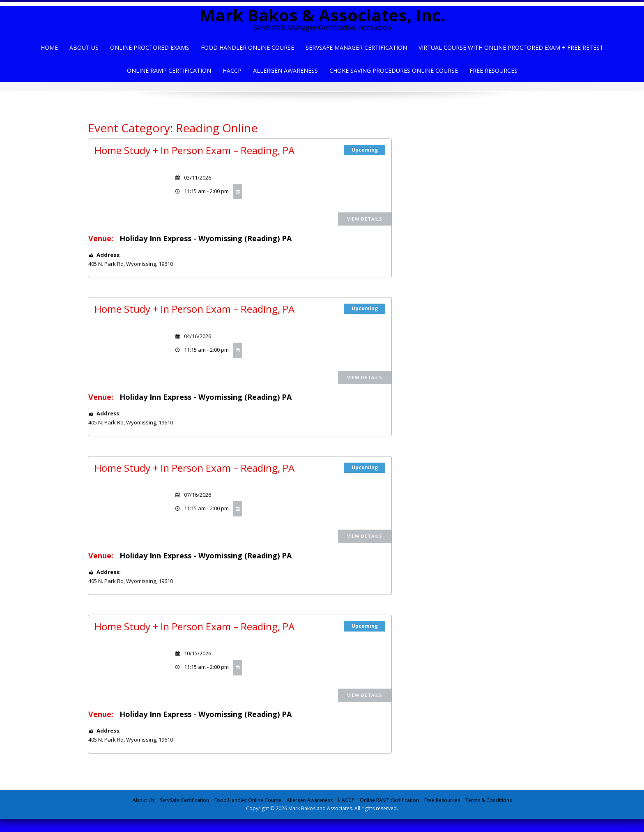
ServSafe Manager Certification (356, 47)
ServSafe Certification (184, 800)
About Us (84, 47)
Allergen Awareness (285, 70)
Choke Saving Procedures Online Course (394, 70)
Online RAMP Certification (389, 800)
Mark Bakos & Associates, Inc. (322, 15)
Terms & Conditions (489, 800)
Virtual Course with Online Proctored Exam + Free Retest (511, 47)
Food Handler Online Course (247, 47)
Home (49, 47)
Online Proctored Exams (150, 47)
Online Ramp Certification (169, 70)
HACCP (232, 70)
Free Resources (493, 70)
